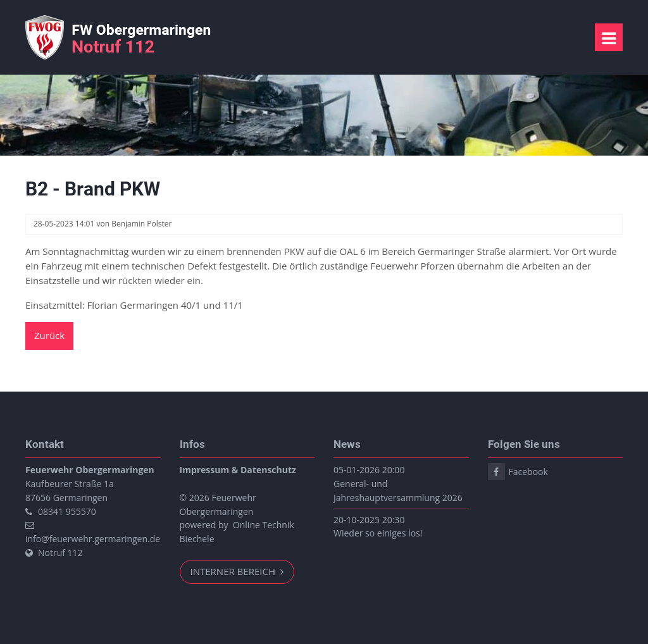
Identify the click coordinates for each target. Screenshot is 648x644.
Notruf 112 (60, 553)
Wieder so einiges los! (378, 533)
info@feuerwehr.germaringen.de (93, 539)
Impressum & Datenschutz (238, 470)
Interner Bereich (234, 571)
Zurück (49, 335)
